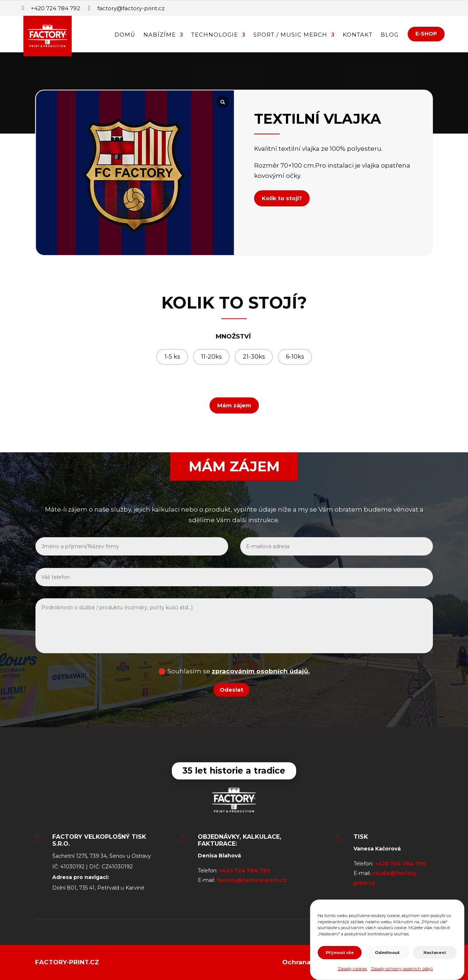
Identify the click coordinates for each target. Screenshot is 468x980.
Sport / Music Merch (290, 35)
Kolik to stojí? (282, 198)
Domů (125, 35)
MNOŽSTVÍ (233, 336)
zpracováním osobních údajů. (261, 671)
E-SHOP (426, 34)
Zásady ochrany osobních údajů (402, 969)
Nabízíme (160, 35)
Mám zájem (234, 405)
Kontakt (358, 35)
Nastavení (435, 953)
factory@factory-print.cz (252, 880)
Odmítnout (387, 953)
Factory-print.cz (67, 962)
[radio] (172, 357)
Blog (390, 35)
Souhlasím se (234, 671)
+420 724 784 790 (401, 864)
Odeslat (231, 690)
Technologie (215, 35)
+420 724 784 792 (245, 871)
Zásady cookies (352, 969)
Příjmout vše (340, 953)
